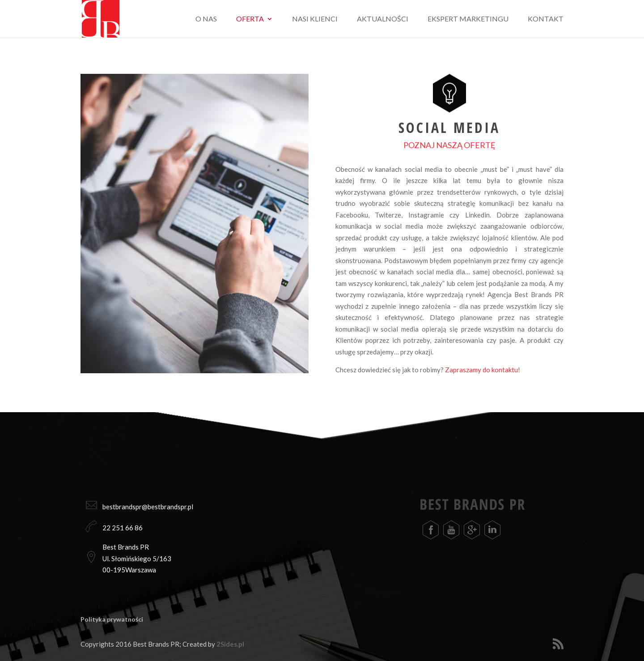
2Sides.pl (230, 644)
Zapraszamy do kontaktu (481, 370)
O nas (206, 19)
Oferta (250, 19)
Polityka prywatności (112, 619)
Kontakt (546, 19)
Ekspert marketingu (468, 19)
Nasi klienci (315, 19)
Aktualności (383, 19)
